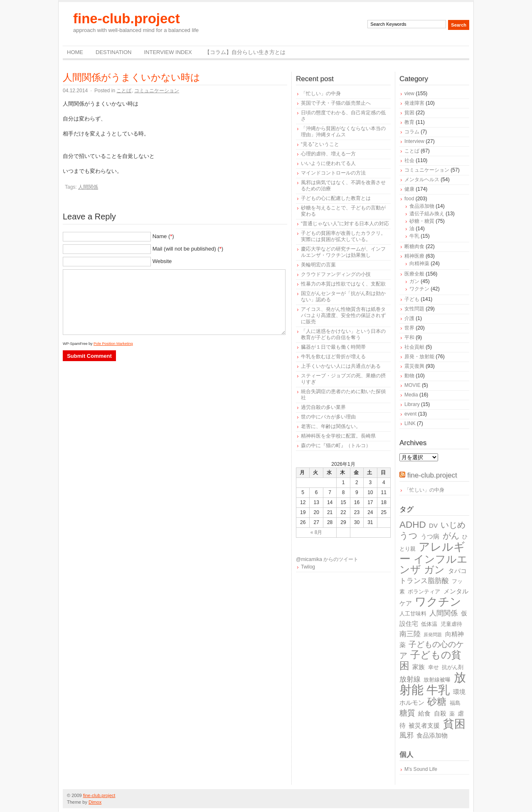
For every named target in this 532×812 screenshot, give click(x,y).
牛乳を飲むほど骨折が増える (333, 357)
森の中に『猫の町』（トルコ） (336, 445)
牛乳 (414, 236)
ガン (414, 281)
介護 (409, 318)
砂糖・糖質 (422, 221)
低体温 (429, 624)
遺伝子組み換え (427, 214)
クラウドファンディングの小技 (336, 274)
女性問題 (414, 309)
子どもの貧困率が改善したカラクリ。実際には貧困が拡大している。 (343, 236)
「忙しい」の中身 (321, 94)
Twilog (308, 567)
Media (411, 395)
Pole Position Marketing (113, 344)
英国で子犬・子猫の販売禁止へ (336, 103)
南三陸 (410, 634)
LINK (410, 423)
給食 (424, 713)
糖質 (407, 713)
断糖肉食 (414, 246)
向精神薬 (419, 263)
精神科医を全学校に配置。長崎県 (338, 436)
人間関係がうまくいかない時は (132, 77)
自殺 (440, 713)
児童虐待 (451, 624)
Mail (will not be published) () (188, 249)
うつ (409, 536)
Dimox (95, 802)
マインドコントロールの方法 (333, 173)
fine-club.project (127, 18)
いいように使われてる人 (328, 163)
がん (451, 536)
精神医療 (414, 256)
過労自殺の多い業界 (323, 407)
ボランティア (424, 592)
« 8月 (316, 532)
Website (162, 261)
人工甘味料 (413, 614)
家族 (419, 667)
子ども (412, 299)
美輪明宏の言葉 (318, 265)
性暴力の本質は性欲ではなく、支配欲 (343, 284)
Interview (414, 141)
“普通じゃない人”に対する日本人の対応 (345, 224)
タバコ (457, 571)
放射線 (410, 679)
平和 (409, 337)
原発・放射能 (419, 357)
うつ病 (430, 536)
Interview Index (168, 52)
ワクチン (419, 289)
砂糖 (437, 702)
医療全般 (414, 274)
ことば (124, 91)
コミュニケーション (157, 91)
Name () (163, 236)
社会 (409, 160)
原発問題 (433, 635)
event (410, 414)
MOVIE (413, 385)
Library (412, 404)
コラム (412, 132)
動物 (409, 376)
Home (75, 52)
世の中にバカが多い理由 (328, 417)
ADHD (413, 525)
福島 (455, 703)
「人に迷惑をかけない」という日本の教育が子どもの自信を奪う (343, 334)
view (409, 94)
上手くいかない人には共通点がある (341, 366)
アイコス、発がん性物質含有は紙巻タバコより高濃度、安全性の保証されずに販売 (343, 315)
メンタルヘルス (422, 180)
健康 (409, 189)
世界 (409, 328)
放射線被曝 (437, 680)
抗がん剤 (453, 667)
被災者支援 (424, 725)
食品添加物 (422, 206)
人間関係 (88, 187)
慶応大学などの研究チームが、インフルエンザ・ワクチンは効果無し (343, 252)
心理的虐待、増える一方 (328, 154)
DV (433, 525)
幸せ (433, 667)
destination (113, 52)
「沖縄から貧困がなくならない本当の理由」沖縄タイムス (343, 132)
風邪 (406, 735)
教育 (409, 122)
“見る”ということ (320, 144)
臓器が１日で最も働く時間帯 (333, 347)
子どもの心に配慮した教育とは (336, 198)
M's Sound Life (421, 769)
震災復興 (414, 366)
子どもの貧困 (430, 660)
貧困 (409, 113)
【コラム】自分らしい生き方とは (245, 52)
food (409, 199)
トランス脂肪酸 (424, 581)
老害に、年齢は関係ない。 (331, 426)
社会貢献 (414, 347)
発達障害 (414, 103)
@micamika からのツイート (327, 559)
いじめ (453, 525)
